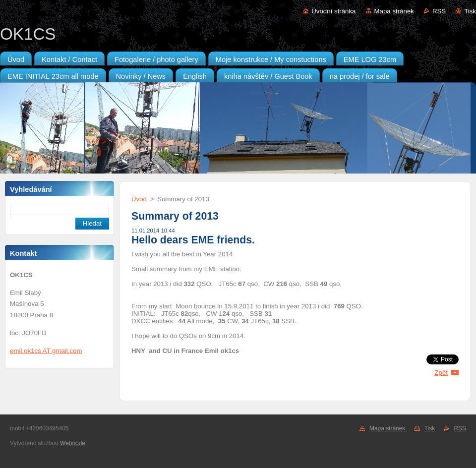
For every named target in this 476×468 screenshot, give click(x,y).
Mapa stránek (394, 11)
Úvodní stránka (333, 11)
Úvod (139, 199)
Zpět (441, 373)
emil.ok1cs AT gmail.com (46, 351)
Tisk (470, 11)
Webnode (73, 443)
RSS (439, 11)
